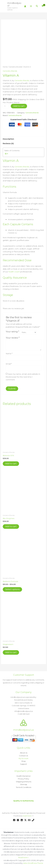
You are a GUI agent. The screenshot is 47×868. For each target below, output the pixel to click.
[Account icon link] (25, 6)
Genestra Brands (15, 67)
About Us (24, 753)
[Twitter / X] (25, 820)
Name (9, 353)
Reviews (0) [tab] (8, 143)
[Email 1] (29, 820)
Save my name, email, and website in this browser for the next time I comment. (23, 377)
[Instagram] (18, 820)
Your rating (12, 332)
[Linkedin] (22, 820)
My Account (23, 758)
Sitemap (24, 784)
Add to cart (19, 106)
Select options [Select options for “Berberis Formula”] (12, 589)
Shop (23, 761)
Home (5, 67)
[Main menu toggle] (31, 6)
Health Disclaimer (24, 776)
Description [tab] (8, 139)
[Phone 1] (33, 820)
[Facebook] (14, 820)
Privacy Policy (23, 778)
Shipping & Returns (24, 781)
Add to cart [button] (11, 463)
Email (9, 364)
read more (27, 816)
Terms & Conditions (24, 787)
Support (24, 764)
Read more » (23, 857)
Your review (13, 337)
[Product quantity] (6, 106)
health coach (14, 272)
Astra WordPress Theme (33, 863)
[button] (37, 6)
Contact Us (23, 755)
